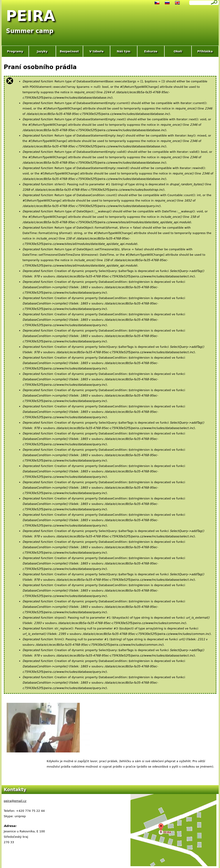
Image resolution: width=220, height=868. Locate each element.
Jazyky (42, 51)
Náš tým (123, 51)
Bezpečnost (69, 51)
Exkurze (151, 51)
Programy (15, 51)
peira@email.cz (15, 801)
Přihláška (205, 51)
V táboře (96, 51)
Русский (167, 3)
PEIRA (31, 16)
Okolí (178, 51)
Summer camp (30, 31)
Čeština (157, 3)
